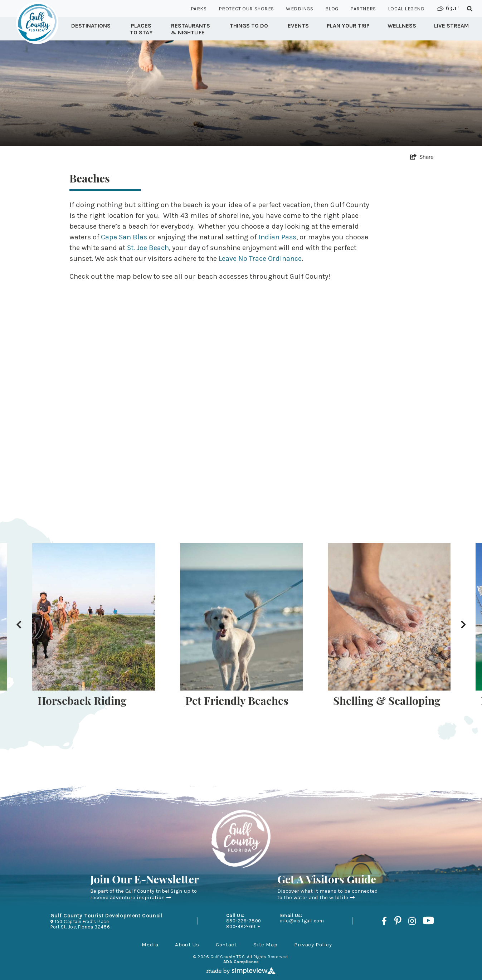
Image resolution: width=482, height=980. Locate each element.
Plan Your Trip (348, 26)
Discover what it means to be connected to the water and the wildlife (328, 894)
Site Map (265, 945)
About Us (187, 945)
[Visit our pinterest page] (398, 921)
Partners (363, 9)
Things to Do (249, 26)
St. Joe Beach (148, 248)
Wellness (402, 26)
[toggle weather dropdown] (447, 9)
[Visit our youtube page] (428, 921)
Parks (199, 9)
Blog (332, 9)
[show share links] (422, 157)
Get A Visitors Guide (327, 881)
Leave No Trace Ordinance (260, 259)
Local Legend (406, 9)
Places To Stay (141, 29)
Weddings (300, 9)
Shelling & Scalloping (387, 702)
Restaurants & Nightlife (191, 29)
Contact (226, 945)
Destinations (91, 26)
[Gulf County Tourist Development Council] (37, 23)
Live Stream (451, 26)
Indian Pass (277, 237)
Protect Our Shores (246, 9)
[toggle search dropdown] (470, 9)
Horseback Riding (82, 702)
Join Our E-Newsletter (145, 881)
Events (298, 26)
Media (150, 945)
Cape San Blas (124, 237)
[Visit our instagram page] (412, 921)
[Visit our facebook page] (384, 921)
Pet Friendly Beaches (237, 702)
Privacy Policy (313, 945)
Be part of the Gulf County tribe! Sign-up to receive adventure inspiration (143, 894)
